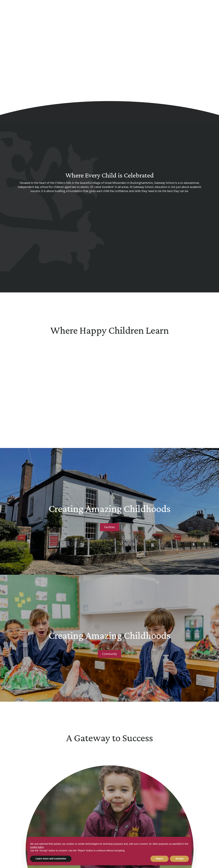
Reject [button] (159, 859)
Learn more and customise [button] (51, 859)
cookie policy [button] (37, 847)
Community (109, 654)
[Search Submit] (197, 9)
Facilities (110, 527)
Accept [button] (179, 859)
